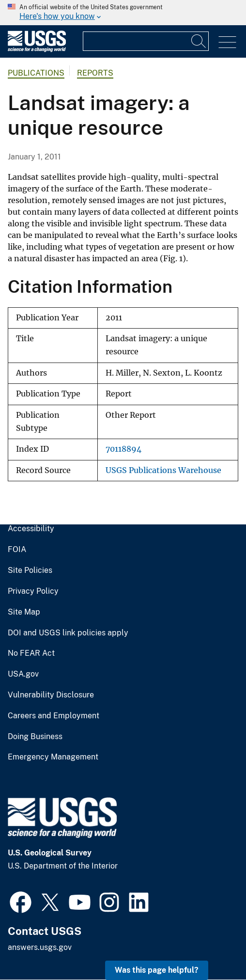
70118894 (123, 449)
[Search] (199, 41)
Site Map (24, 612)
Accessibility (31, 529)
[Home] (37, 50)
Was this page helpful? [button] (157, 970)
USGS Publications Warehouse (163, 470)
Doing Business (35, 737)
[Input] (146, 41)
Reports (95, 73)
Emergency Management (53, 757)
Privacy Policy (33, 591)
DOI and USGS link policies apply (68, 633)
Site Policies (30, 570)
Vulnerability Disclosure (51, 695)
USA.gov (23, 674)
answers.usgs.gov (40, 947)
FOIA (17, 550)
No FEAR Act (31, 653)
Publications (36, 73)
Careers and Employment (54, 716)
